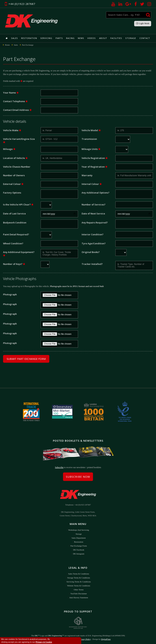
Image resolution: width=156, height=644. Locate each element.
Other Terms (79, 589)
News (81, 38)
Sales (15, 38)
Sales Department (79, 538)
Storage (130, 38)
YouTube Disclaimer (79, 593)
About (102, 38)
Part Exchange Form (79, 545)
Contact (143, 38)
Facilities (115, 38)
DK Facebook (79, 549)
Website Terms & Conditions (79, 585)
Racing (70, 38)
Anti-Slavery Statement (79, 597)
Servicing (47, 38)
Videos (91, 38)
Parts (59, 38)
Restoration (30, 38)
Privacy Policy (85, 639)
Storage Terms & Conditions (79, 577)
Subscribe (59, 467)
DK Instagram (79, 553)
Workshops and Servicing (79, 530)
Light (143, 23)
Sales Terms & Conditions (79, 573)
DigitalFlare (106, 639)
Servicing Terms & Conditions (79, 581)
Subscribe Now (78, 476)
